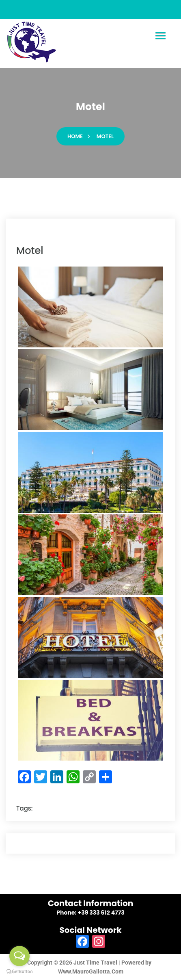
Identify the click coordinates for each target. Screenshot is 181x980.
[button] (160, 36)
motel (105, 136)
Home (75, 136)
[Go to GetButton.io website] (19, 972)
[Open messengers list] (19, 956)
